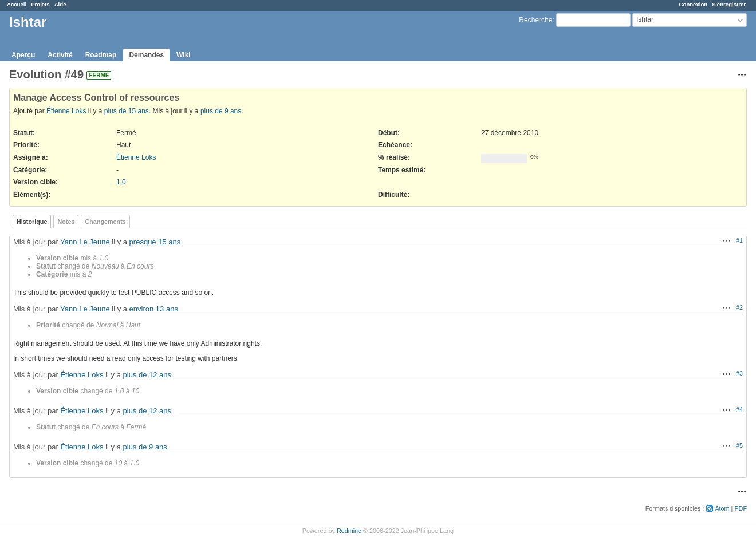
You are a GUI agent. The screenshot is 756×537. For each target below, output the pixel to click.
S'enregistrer (729, 4)
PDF (741, 508)
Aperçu (23, 55)
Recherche (535, 20)
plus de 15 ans (127, 111)
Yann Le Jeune (85, 242)
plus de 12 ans (147, 375)
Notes (66, 222)
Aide (60, 4)
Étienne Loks (66, 111)
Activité (60, 55)
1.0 (121, 182)
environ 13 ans (154, 309)
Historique (32, 222)
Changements (105, 222)
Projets (40, 4)
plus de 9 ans (221, 111)
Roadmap (101, 55)
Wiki (184, 55)
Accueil (17, 4)
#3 (739, 373)
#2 (739, 307)
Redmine (349, 531)
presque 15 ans (155, 242)
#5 (739, 445)
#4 (739, 409)
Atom (722, 508)
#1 (739, 240)
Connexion (694, 4)
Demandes (146, 55)
